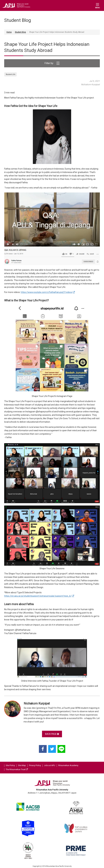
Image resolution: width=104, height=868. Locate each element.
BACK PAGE (52, 734)
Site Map (22, 765)
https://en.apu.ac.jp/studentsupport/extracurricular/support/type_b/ (38, 596)
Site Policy (10, 765)
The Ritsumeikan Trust (17, 769)
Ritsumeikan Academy (68, 765)
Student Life (10, 74)
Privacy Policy (35, 765)
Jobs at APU (50, 765)
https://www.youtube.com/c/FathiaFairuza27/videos (46, 292)
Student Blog (20, 32)
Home (9, 32)
